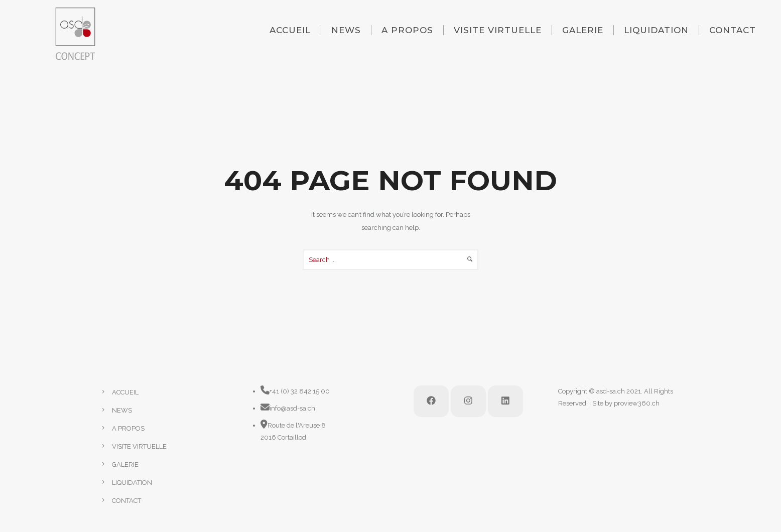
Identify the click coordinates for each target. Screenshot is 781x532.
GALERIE (583, 30)
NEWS (346, 30)
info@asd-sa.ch (292, 408)
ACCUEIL (290, 30)
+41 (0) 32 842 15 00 (300, 391)
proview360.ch (637, 403)
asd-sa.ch (611, 391)
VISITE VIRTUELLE (498, 30)
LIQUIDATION (656, 30)
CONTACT (733, 30)
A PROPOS (407, 30)
